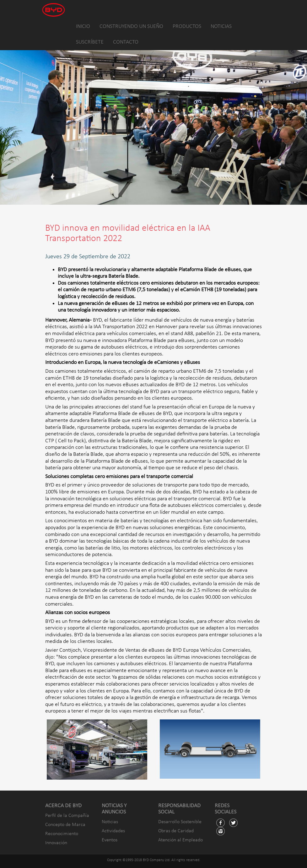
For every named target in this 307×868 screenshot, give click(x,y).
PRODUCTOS (187, 26)
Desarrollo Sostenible (180, 822)
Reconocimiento (62, 834)
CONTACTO (126, 42)
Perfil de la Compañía (67, 816)
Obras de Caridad (176, 831)
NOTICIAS (221, 26)
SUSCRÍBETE (90, 42)
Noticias (110, 822)
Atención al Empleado (180, 840)
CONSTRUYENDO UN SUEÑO (131, 26)
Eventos (110, 840)
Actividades (113, 831)
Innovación (56, 843)
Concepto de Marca (65, 825)
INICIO (83, 26)
